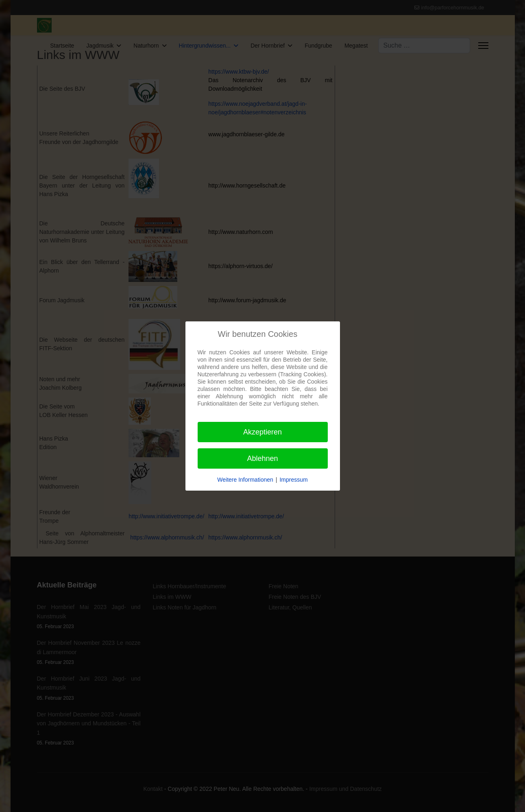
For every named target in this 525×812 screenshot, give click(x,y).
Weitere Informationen (245, 480)
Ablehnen (262, 458)
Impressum (293, 480)
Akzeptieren (262, 432)
